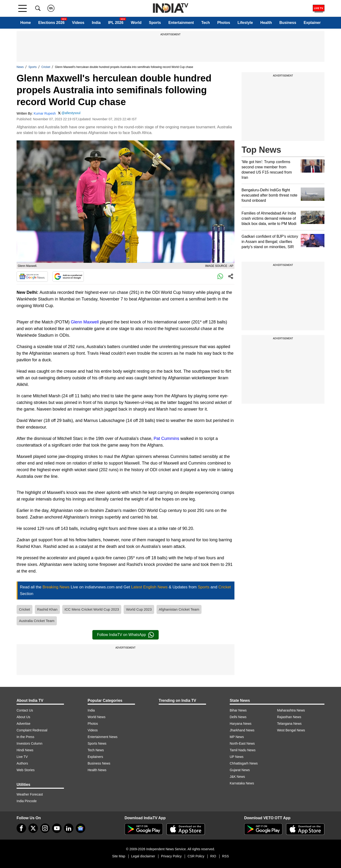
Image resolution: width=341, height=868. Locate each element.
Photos (224, 23)
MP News (237, 737)
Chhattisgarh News (244, 763)
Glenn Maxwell (85, 322)
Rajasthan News (289, 717)
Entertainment (181, 23)
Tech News (96, 750)
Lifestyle (245, 23)
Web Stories (26, 770)
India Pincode (27, 801)
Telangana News (289, 724)
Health (266, 23)
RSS (226, 856)
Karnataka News (242, 783)
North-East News (242, 743)
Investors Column (29, 743)
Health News (97, 770)
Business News (99, 763)
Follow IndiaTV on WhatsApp (126, 635)
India (96, 23)
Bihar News (238, 710)
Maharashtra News (291, 710)
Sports (155, 23)
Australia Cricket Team (37, 621)
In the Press (25, 737)
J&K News (237, 777)
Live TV (22, 757)
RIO (213, 856)
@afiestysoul (71, 113)
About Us (23, 717)
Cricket (46, 67)
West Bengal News (291, 730)
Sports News (97, 743)
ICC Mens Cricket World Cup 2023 (92, 609)
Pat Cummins (166, 438)
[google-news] (81, 828)
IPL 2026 (116, 23)
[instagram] (45, 828)
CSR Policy (196, 856)
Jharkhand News (242, 730)
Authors (22, 763)
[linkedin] (69, 828)
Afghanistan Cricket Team (179, 609)
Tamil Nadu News (243, 750)
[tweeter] (33, 828)
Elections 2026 (52, 23)
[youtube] (57, 828)
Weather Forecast (30, 794)
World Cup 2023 (139, 609)
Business (288, 23)
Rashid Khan (47, 609)
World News (96, 717)
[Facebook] (21, 828)
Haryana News (241, 724)
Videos (78, 23)
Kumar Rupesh (45, 113)
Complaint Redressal (32, 730)
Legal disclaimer (143, 856)
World (136, 23)
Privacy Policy (171, 856)
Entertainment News (103, 737)
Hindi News (25, 750)
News (20, 67)
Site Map (119, 856)
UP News (237, 757)
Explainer (312, 23)
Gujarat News (240, 770)
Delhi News (238, 717)
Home (26, 23)
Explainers (95, 757)
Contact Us (25, 710)
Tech (206, 23)
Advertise (23, 724)
